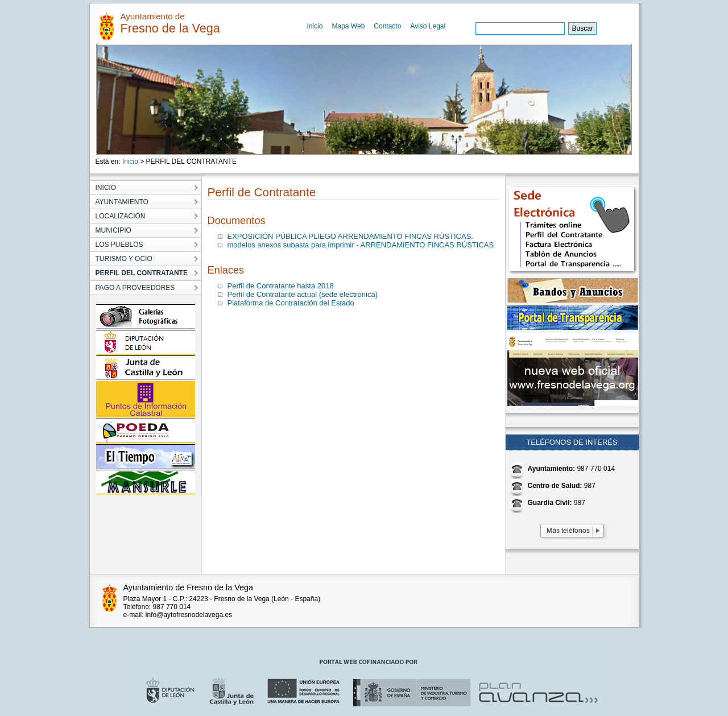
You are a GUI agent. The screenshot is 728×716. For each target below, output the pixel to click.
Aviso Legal (428, 26)
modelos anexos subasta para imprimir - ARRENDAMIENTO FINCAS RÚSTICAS (361, 245)
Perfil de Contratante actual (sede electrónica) (303, 294)
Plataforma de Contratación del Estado (291, 303)
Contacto (387, 26)
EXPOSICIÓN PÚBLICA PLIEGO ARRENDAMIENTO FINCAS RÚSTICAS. (350, 236)
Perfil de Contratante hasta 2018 (281, 286)
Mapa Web (349, 26)
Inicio (315, 26)
